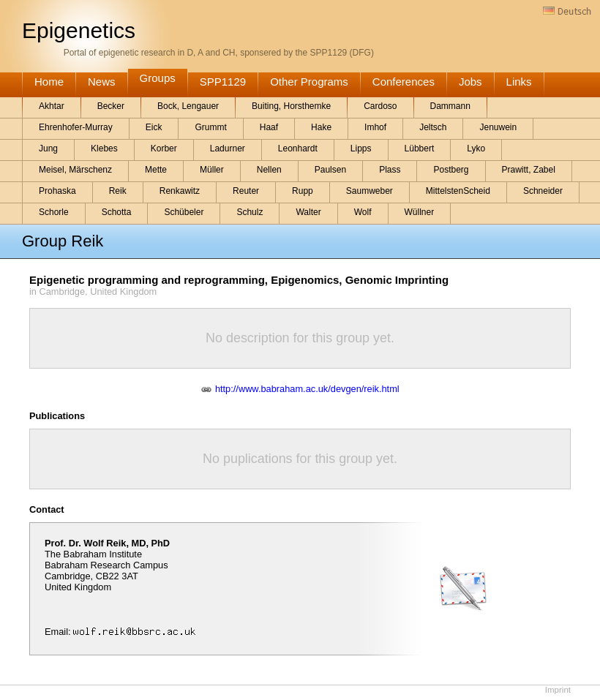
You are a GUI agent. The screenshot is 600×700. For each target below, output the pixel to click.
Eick (154, 127)
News (102, 82)
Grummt (210, 127)
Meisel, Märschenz (75, 170)
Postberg (451, 170)
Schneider (543, 191)
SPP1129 (223, 82)
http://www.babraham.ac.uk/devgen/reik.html (307, 389)
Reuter (246, 191)
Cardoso (380, 106)
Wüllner (420, 212)
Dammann (450, 106)
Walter (308, 212)
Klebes (104, 148)
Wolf (363, 212)
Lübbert (420, 148)
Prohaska (57, 191)
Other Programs (309, 82)
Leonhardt (298, 148)
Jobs (470, 82)
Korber (164, 148)
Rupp (303, 191)
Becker (111, 106)
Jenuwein (498, 127)
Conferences (404, 82)
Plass (390, 170)
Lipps (361, 148)
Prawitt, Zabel (529, 170)
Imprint (558, 690)
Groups (158, 78)
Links (519, 82)
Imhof (375, 127)
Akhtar (52, 106)
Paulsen (330, 170)
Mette (156, 170)
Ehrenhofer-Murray (76, 127)
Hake (321, 127)
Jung (48, 148)
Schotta (117, 212)
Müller (212, 170)
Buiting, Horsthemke (291, 106)
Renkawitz (180, 191)
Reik (118, 191)
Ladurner (228, 148)
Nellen (269, 170)
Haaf (269, 127)
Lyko (476, 148)
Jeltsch (433, 127)
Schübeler (184, 212)
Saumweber (370, 191)
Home (49, 82)
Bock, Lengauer (188, 106)
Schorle (54, 212)
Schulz (250, 212)
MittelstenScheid (458, 191)
